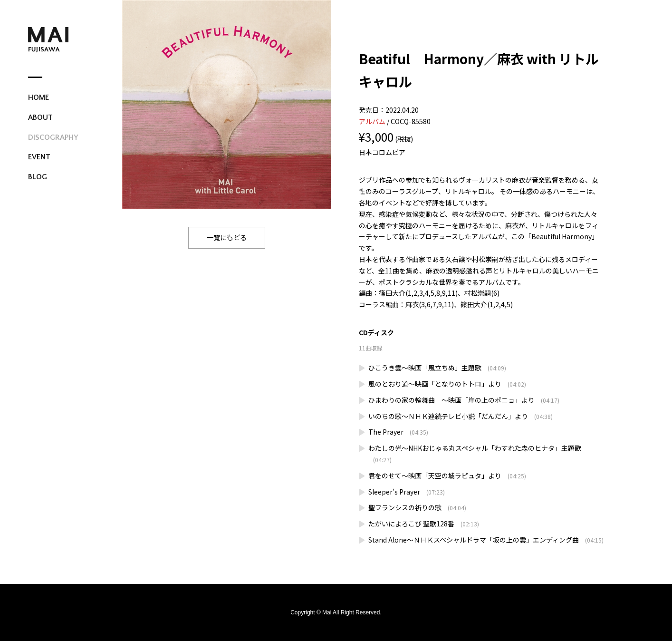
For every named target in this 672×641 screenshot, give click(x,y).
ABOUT (40, 117)
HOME (38, 97)
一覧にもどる (227, 237)
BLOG (38, 177)
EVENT (39, 157)
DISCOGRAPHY (53, 137)
